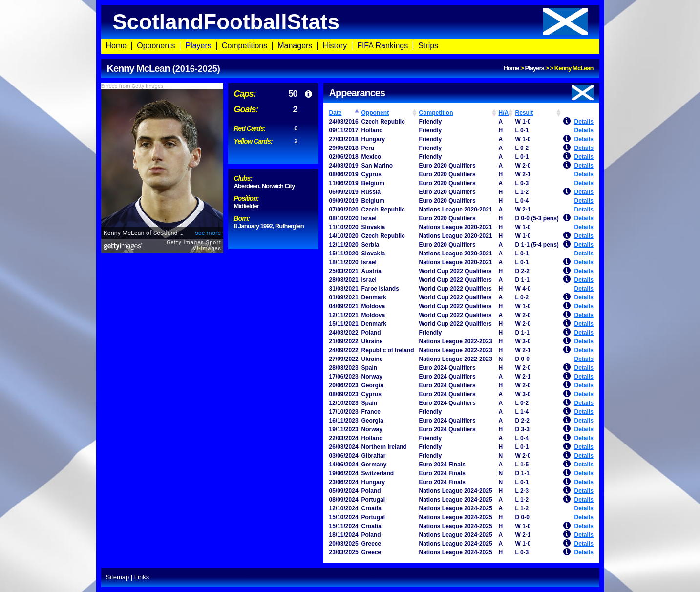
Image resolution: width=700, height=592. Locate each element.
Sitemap (118, 577)
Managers (295, 46)
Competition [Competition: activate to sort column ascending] (436, 113)
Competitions (244, 46)
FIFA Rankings (382, 46)
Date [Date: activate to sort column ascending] (336, 113)
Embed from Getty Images (132, 86)
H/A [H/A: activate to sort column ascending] (504, 113)
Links (142, 577)
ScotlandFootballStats (350, 22)
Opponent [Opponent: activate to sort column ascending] (375, 113)
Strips (428, 46)
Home (117, 46)
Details (584, 122)
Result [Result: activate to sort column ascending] (524, 113)
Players (198, 46)
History (335, 46)
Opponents (156, 46)
